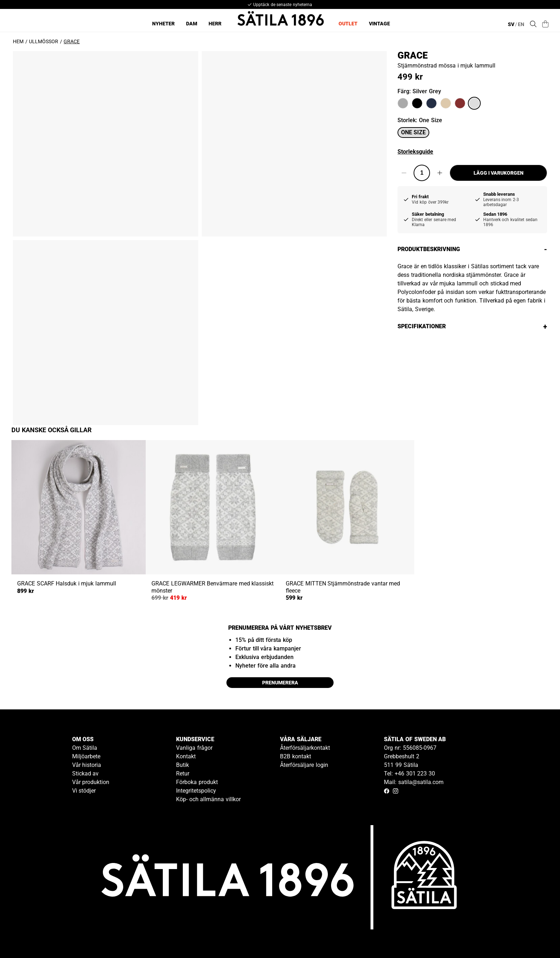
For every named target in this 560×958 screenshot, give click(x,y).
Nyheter (163, 24)
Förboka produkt (197, 782)
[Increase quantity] (440, 173)
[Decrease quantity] (404, 173)
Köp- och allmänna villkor (208, 799)
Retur (183, 774)
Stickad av (86, 774)
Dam (192, 24)
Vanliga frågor (194, 748)
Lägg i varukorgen (499, 173)
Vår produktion (91, 782)
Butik (182, 765)
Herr (215, 24)
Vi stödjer (84, 791)
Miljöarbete (86, 756)
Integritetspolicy (196, 791)
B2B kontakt (296, 756)
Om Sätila (85, 748)
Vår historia (87, 765)
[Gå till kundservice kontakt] (538, 936)
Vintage (379, 24)
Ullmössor (44, 41)
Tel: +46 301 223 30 (409, 774)
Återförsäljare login (304, 765)
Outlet (348, 24)
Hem (18, 41)
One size (413, 132)
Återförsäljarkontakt (305, 748)
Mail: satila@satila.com (414, 782)
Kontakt (186, 756)
